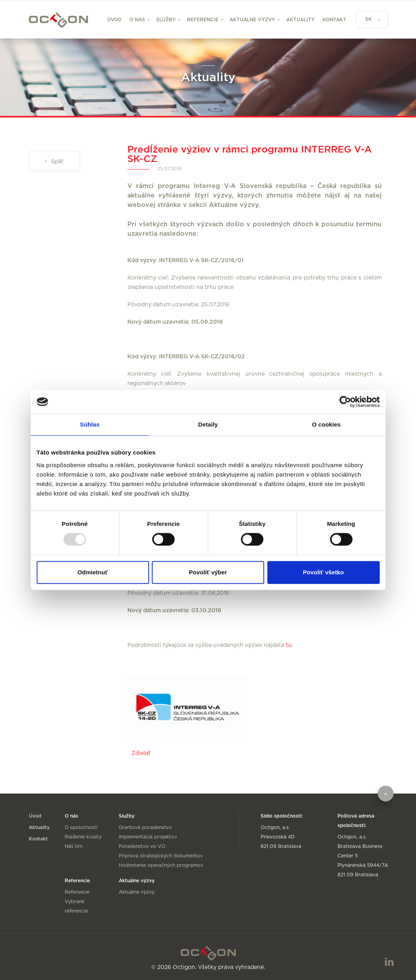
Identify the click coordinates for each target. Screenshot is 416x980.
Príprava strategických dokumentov (161, 856)
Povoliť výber (208, 572)
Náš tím (74, 846)
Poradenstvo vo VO (142, 846)
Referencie (77, 892)
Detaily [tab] (208, 424)
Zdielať (141, 753)
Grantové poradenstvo (145, 827)
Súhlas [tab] (90, 424)
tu (289, 645)
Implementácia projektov (148, 837)
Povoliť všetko (323, 572)
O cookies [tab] (326, 424)
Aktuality (300, 20)
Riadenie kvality (83, 837)
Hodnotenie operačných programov (161, 865)
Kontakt (334, 20)
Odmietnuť (92, 572)
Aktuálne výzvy (137, 892)
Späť (56, 162)
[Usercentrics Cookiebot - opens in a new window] (345, 402)
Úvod (114, 20)
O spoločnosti (81, 827)
